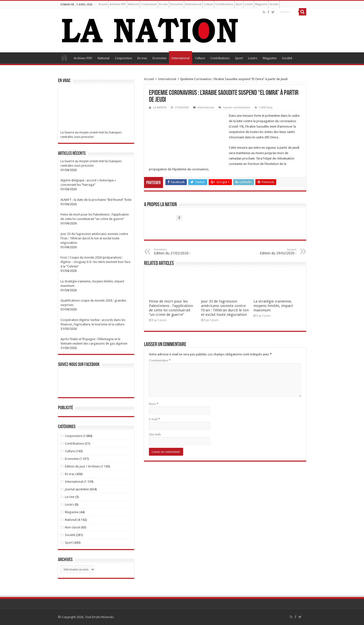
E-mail (154, 419)
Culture (208, 4)
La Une (70, 497)
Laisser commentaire (237, 108)
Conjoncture (149, 4)
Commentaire (160, 360)
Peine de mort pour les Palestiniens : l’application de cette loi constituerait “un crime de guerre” (171, 308)
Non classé (73, 527)
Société (274, 4)
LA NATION (160, 108)
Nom (154, 404)
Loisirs (249, 4)
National (133, 4)
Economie (176, 4)
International (193, 4)
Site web (155, 434)
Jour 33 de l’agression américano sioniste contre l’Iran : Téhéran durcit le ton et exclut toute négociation (225, 308)
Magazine (261, 4)
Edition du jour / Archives (82, 466)
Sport (239, 4)
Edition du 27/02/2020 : (179, 252)
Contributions (224, 4)
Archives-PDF (118, 4)
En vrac (163, 4)
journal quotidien (77, 489)
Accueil (103, 4)
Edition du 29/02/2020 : (271, 252)
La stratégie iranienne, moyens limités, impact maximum (273, 306)
